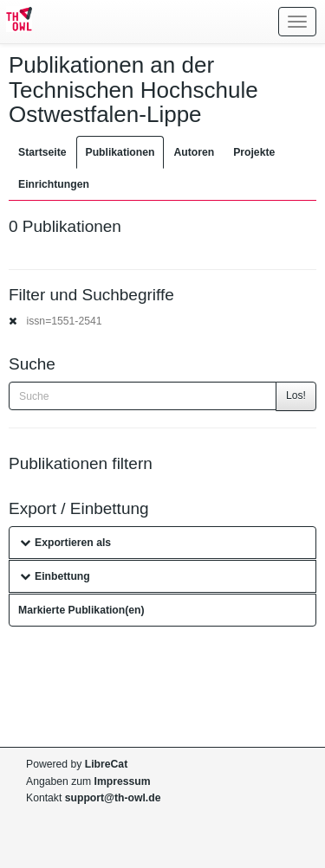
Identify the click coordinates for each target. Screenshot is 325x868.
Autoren (194, 152)
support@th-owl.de (113, 798)
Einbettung (55, 576)
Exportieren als (65, 543)
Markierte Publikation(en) (81, 610)
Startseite (42, 152)
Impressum (123, 781)
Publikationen (120, 152)
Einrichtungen (54, 184)
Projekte (254, 152)
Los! (296, 395)
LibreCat (106, 764)
